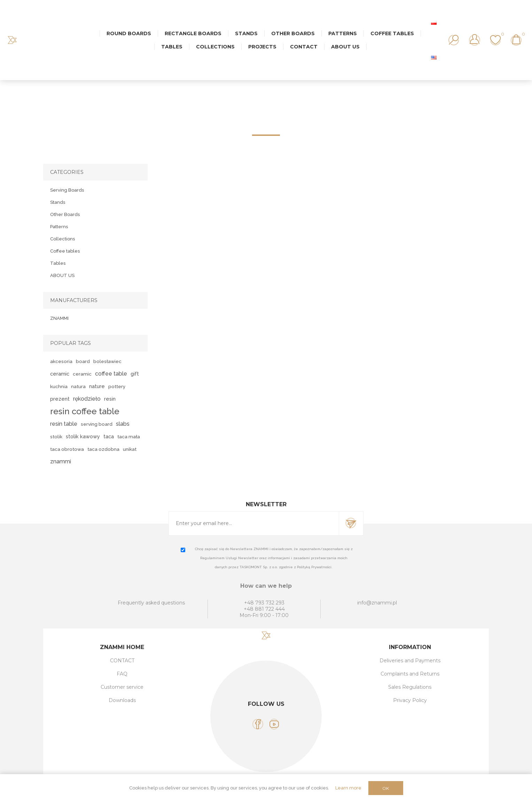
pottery (117, 386)
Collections (62, 239)
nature (97, 386)
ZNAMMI (59, 318)
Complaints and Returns (410, 674)
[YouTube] (274, 724)
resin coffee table (85, 411)
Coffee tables (65, 251)
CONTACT (122, 661)
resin (110, 399)
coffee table (111, 374)
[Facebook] (258, 724)
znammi (61, 461)
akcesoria (61, 361)
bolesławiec (107, 361)
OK (386, 788)
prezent (60, 399)
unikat (130, 449)
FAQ (122, 674)
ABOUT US (62, 275)
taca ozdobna (103, 449)
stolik (56, 437)
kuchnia (59, 386)
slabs (123, 424)
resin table (64, 424)
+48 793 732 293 (264, 603)
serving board (97, 424)
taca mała (129, 437)
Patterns (59, 227)
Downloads (122, 700)
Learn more (348, 788)
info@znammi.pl (377, 603)
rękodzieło (87, 399)
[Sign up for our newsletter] (254, 523)
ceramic (60, 374)
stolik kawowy (83, 436)
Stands (58, 202)
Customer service (122, 687)
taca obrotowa (67, 449)
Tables (58, 263)
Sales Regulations (410, 687)
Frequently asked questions (151, 603)
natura (78, 386)
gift (135, 374)
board (83, 361)
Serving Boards (67, 190)
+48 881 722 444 (264, 609)
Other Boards (65, 214)
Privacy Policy (410, 700)
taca (109, 436)
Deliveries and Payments (410, 661)
